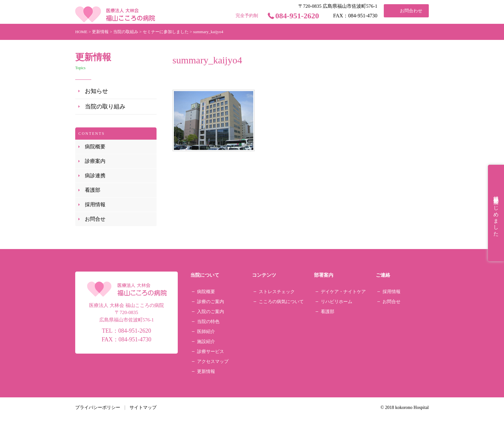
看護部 (93, 190)
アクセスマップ (213, 361)
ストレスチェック (277, 292)
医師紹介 (206, 332)
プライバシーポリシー (98, 407)
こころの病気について (281, 302)
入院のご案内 (211, 312)
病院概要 (95, 147)
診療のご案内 (211, 302)
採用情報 (95, 204)
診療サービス (211, 352)
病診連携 (95, 176)
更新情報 (206, 371)
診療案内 (95, 161)
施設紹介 (206, 342)
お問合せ (95, 219)
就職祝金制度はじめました (496, 213)
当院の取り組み (105, 106)
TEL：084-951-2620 (126, 331)
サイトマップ (143, 407)
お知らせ (96, 91)
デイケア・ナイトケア (343, 292)
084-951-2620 (297, 16)
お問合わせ (411, 11)
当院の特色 (208, 322)
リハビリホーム (337, 302)
